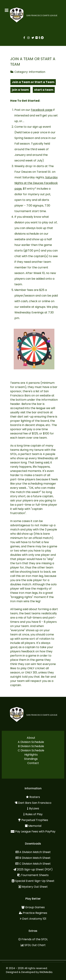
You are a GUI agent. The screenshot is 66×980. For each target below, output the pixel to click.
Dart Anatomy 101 (34, 919)
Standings (31, 759)
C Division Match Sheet (35, 864)
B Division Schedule (31, 746)
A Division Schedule (31, 742)
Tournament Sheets (35, 875)
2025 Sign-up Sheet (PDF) (35, 869)
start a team (44, 90)
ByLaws (34, 808)
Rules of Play (34, 814)
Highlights (31, 755)
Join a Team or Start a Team (33, 82)
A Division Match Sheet (35, 852)
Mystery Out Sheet (35, 887)
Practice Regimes (35, 913)
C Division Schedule (31, 750)
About (31, 738)
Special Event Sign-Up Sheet (35, 881)
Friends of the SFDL (35, 939)
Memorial (35, 826)
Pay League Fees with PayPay (35, 831)
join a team (20, 90)
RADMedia (46, 972)
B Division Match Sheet (35, 858)
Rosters (35, 797)
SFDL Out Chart (35, 945)
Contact (33, 763)
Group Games (35, 907)
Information (37, 72)
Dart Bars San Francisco (35, 803)
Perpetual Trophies (35, 820)
